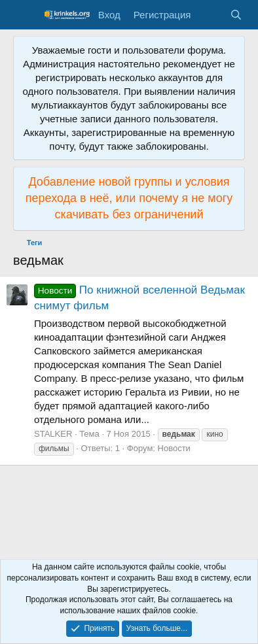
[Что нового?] (210, 15)
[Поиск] (236, 15)
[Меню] (25, 15)
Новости (174, 448)
